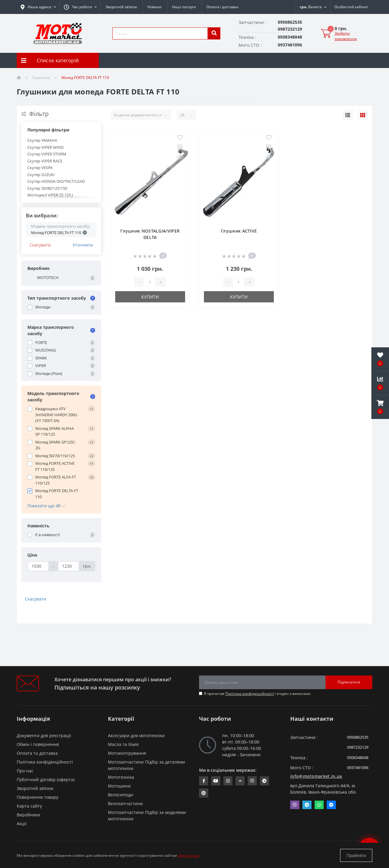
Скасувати (40, 245)
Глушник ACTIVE (239, 231)
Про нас (25, 771)
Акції (22, 824)
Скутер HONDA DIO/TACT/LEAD (56, 181)
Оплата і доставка (222, 7)
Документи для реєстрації (44, 735)
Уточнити (83, 245)
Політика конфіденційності (250, 694)
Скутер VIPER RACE (45, 161)
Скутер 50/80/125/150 (47, 188)
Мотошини (119, 786)
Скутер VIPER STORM (47, 154)
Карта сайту (29, 806)
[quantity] (150, 282)
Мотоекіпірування (127, 753)
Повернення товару (38, 797)
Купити (150, 297)
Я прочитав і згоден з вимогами (257, 694)
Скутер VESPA (40, 168)
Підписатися (349, 682)
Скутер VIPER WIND (45, 147)
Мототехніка (121, 777)
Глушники (41, 78)
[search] (214, 33)
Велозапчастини (125, 803)
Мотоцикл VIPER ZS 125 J (50, 195)
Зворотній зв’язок (121, 7)
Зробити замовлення (346, 36)
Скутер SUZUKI (41, 175)
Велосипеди (120, 795)
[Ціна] (38, 566)
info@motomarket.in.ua (316, 776)
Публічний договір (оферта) (46, 779)
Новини (155, 7)
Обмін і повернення (38, 744)
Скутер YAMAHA (42, 140)
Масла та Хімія (123, 744)
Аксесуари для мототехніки (136, 735)
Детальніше (189, 855)
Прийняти (356, 855)
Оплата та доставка (37, 753)
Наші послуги (184, 7)
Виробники (28, 815)
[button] (80, 7)
